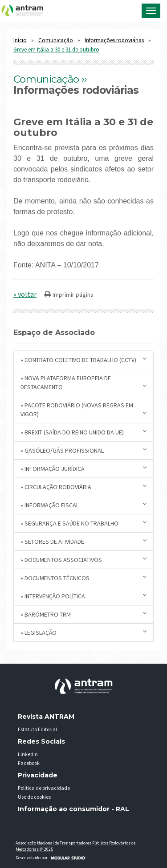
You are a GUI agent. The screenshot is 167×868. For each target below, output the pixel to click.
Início (20, 40)
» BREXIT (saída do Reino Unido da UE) (83, 432)
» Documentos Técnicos (83, 578)
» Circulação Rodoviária (83, 487)
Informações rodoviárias (114, 40)
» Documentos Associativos (83, 559)
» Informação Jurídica (83, 468)
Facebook (29, 763)
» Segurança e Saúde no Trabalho (83, 523)
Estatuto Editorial (37, 729)
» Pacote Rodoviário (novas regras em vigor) (83, 410)
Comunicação (56, 40)
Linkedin (28, 754)
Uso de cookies (34, 797)
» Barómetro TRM (83, 614)
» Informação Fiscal (83, 505)
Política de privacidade (44, 788)
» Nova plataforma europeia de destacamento (83, 382)
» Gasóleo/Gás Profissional (83, 450)
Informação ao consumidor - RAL (73, 809)
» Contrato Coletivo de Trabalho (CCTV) (83, 360)
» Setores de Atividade (83, 541)
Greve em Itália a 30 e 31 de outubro (56, 50)
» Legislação (83, 632)
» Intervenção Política (83, 596)
